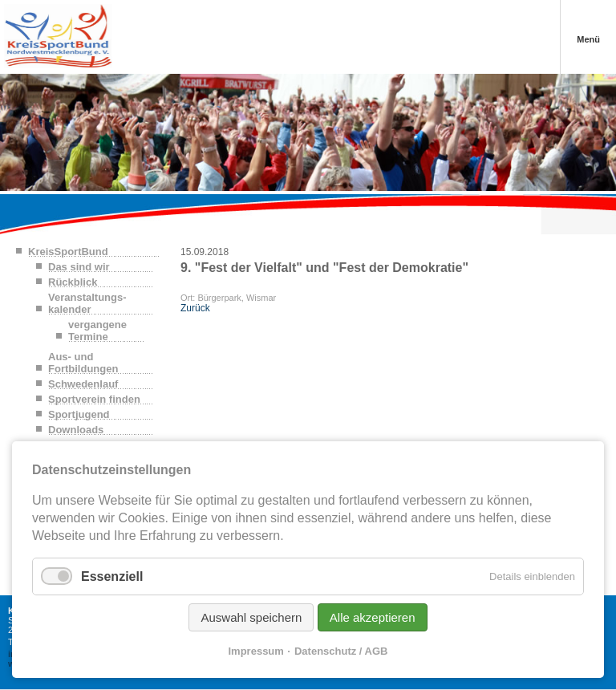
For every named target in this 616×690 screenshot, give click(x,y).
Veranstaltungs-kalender (87, 303)
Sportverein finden (94, 399)
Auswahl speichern (251, 617)
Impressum (256, 651)
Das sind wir (79, 267)
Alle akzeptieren (373, 617)
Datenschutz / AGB (341, 651)
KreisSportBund (68, 252)
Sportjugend (79, 414)
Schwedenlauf (83, 384)
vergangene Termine (97, 331)
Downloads (76, 430)
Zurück (195, 308)
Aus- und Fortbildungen (83, 363)
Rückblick (73, 282)
